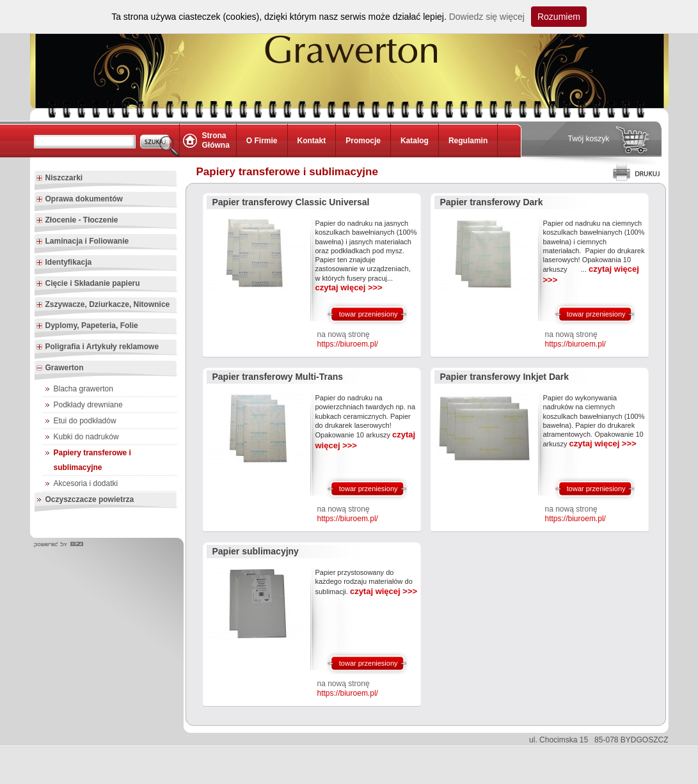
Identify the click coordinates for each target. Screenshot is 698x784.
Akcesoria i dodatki (86, 483)
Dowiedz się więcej (487, 17)
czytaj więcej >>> (349, 287)
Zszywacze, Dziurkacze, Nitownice (103, 305)
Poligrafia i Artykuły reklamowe (98, 347)
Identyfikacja (64, 263)
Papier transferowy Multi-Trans (278, 377)
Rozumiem (559, 17)
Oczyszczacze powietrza (90, 499)
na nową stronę (348, 340)
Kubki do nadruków (86, 437)
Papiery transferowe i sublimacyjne (92, 460)
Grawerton (60, 368)
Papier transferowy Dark (492, 202)
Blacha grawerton (83, 389)
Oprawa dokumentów (79, 200)
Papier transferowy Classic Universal (291, 202)
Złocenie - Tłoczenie (77, 221)
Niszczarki (59, 178)
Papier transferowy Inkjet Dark (505, 377)
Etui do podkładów (85, 421)
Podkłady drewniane (88, 405)
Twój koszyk (589, 139)
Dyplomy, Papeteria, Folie (87, 326)
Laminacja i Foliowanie (83, 242)
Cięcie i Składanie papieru (88, 284)
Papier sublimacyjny (256, 551)
